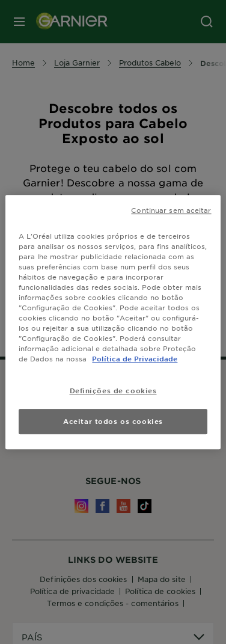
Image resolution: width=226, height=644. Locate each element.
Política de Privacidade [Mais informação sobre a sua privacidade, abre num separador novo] (135, 358)
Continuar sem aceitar (171, 210)
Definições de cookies (113, 390)
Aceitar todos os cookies (113, 421)
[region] (113, 322)
